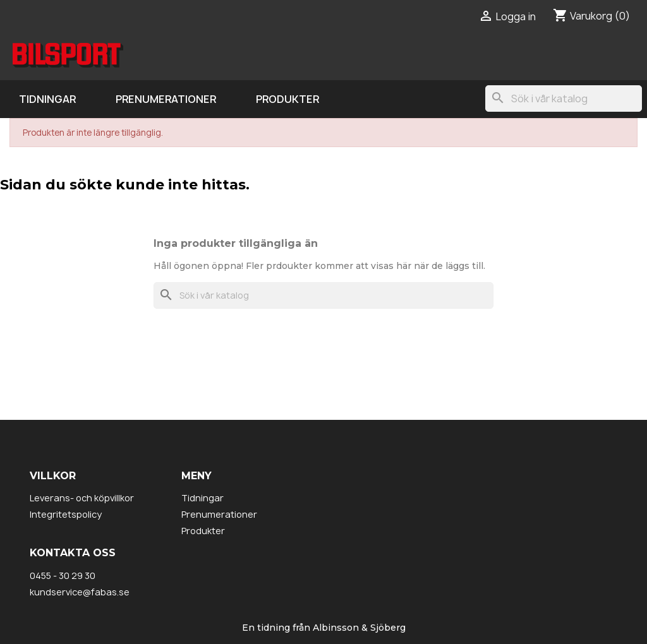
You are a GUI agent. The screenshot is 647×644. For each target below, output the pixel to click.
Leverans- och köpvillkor (82, 498)
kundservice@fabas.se (80, 592)
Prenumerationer (166, 99)
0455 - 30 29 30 (63, 575)
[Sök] (564, 98)
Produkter (287, 99)
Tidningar (47, 99)
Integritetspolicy (66, 514)
